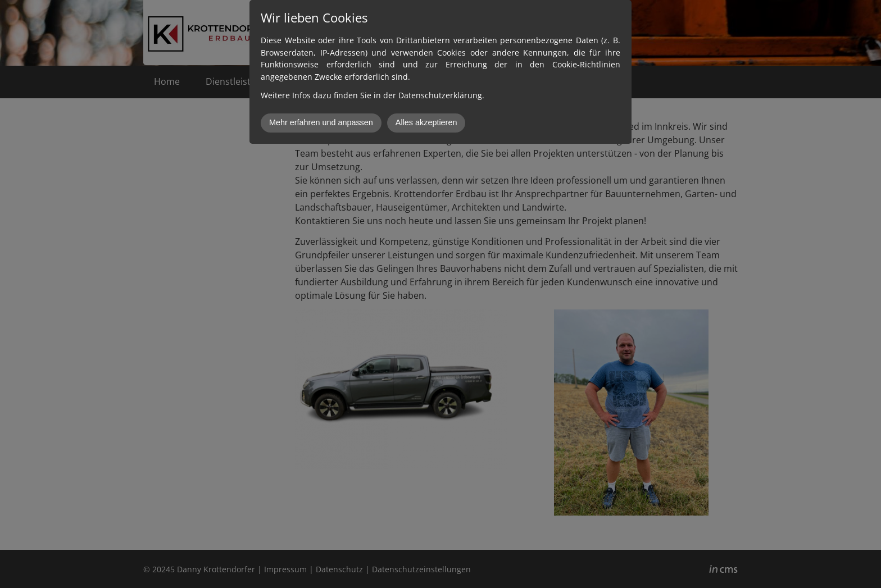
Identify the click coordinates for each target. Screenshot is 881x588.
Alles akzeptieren (426, 122)
